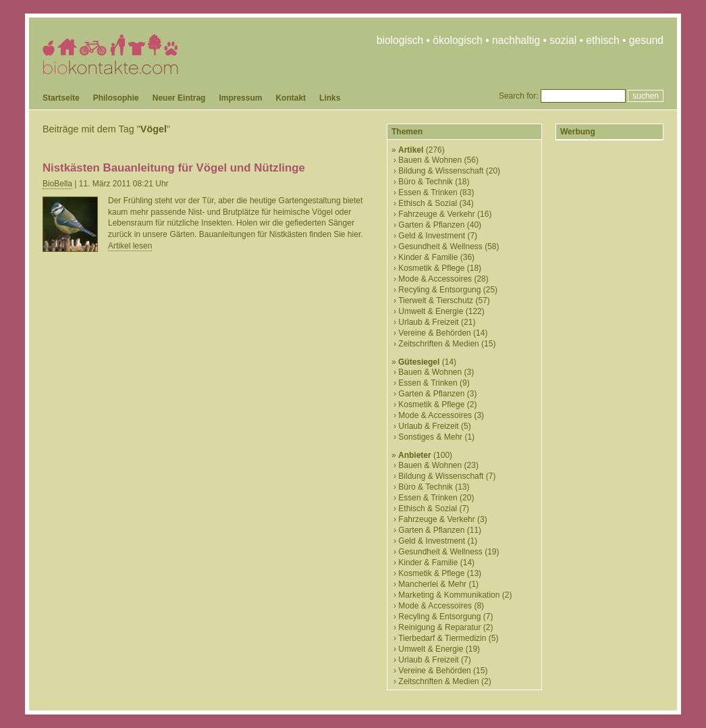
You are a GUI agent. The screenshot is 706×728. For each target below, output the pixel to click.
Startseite (61, 98)
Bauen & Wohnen (430, 160)
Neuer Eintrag (179, 98)
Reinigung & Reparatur (439, 627)
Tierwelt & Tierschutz (436, 301)
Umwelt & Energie (431, 311)
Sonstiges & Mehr (430, 437)
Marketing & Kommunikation (449, 595)
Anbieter (415, 455)
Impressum (240, 98)
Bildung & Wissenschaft (441, 171)
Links (330, 98)
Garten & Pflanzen (431, 225)
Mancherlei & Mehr (432, 584)
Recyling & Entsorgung (439, 290)
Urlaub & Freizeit (428, 322)
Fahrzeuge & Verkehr (436, 214)
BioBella (57, 184)
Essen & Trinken (428, 192)
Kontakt (291, 98)
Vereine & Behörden (434, 333)
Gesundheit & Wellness (440, 246)
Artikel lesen (130, 246)
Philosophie (116, 98)
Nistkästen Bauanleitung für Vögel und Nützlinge (174, 168)
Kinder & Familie (428, 257)
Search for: (519, 96)
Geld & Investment (432, 236)
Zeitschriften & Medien (438, 344)
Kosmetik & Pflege (431, 268)
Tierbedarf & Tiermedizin (442, 638)
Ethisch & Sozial (428, 203)
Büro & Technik (426, 182)
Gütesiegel (419, 362)
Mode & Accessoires (435, 279)
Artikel (411, 150)
